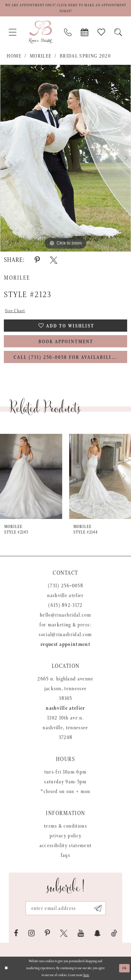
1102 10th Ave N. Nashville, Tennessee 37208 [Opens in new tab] (65, 728)
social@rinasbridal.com (65, 635)
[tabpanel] (65, 158)
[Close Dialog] (6, 968)
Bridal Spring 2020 (85, 56)
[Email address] (66, 908)
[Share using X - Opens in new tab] (54, 260)
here (86, 975)
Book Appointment (66, 342)
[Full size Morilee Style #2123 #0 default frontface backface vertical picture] (65, 158)
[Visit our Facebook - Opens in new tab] (16, 933)
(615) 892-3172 (65, 605)
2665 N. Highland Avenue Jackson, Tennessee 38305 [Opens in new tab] (65, 689)
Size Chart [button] (15, 311)
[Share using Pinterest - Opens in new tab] (37, 260)
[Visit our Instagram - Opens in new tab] (31, 933)
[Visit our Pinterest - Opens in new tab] (47, 933)
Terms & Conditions (65, 826)
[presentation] (31, 476)
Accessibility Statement (66, 846)
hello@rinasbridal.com (65, 615)
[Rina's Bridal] (41, 32)
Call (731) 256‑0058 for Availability (66, 357)
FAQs (65, 855)
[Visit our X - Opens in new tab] (64, 933)
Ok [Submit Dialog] (125, 968)
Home (14, 56)
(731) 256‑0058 (65, 586)
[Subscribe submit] (98, 908)
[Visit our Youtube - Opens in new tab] (81, 933)
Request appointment (65, 644)
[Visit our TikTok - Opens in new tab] (114, 933)
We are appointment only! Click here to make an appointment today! (66, 8)
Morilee (41, 56)
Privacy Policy (66, 836)
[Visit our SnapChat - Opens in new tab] (97, 933)
